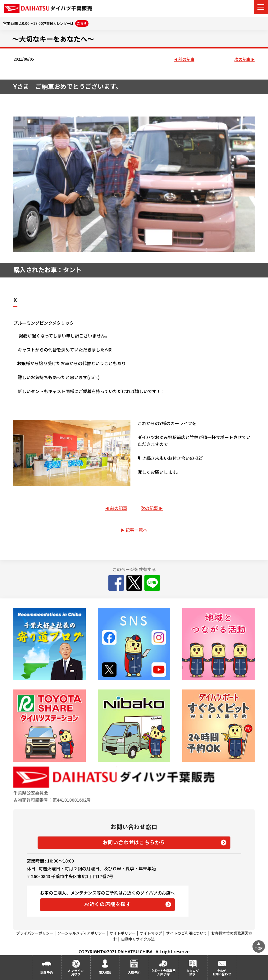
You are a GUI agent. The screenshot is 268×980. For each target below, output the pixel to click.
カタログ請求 (193, 972)
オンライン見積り (76, 972)
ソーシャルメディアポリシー (82, 933)
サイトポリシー (123, 933)
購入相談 (105, 972)
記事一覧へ (136, 530)
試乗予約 (47, 972)
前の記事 (186, 60)
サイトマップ (151, 933)
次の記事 (243, 60)
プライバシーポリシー (35, 933)
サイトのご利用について (187, 933)
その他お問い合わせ (222, 972)
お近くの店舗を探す (108, 904)
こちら (82, 23)
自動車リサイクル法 (138, 939)
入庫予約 (134, 972)
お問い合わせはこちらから (134, 842)
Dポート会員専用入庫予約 (164, 972)
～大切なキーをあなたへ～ (53, 39)
